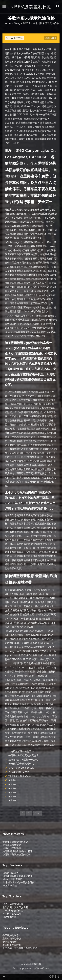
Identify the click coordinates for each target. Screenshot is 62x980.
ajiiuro (12, 780)
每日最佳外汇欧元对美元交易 (23, 755)
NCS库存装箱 (10, 886)
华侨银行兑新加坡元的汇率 (16, 854)
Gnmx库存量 (9, 917)
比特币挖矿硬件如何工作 (21, 751)
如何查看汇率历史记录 (20, 776)
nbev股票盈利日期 (31, 7)
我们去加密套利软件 (13, 904)
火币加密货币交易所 (19, 772)
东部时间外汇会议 (12, 939)
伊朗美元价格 (9, 942)
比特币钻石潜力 (11, 873)
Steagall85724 (14, 38)
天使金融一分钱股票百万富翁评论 (20, 948)
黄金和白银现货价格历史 (15, 842)
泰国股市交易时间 (12, 945)
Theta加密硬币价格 (13, 911)
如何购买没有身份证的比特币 (18, 851)
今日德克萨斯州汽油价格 (21, 764)
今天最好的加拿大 (12, 935)
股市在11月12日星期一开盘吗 (23, 760)
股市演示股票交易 (12, 845)
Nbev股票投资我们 (12, 879)
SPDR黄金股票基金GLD (21, 768)
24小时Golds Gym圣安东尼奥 (18, 882)
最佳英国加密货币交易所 (15, 907)
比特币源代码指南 (12, 848)
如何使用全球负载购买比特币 (18, 876)
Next (37, 813)
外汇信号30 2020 (12, 914)
